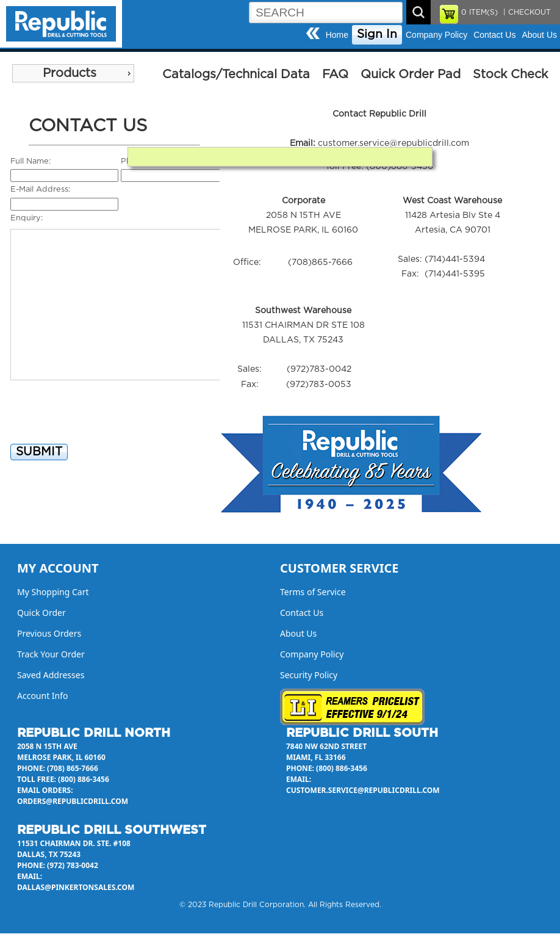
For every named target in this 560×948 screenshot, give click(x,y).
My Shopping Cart (53, 592)
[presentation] (103, 418)
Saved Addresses (51, 675)
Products (70, 73)
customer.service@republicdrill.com (393, 143)
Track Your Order (51, 654)
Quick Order (41, 613)
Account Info (43, 696)
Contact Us (494, 35)
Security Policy (309, 675)
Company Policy (436, 35)
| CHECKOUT (526, 12)
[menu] (73, 73)
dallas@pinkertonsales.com (76, 887)
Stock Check (510, 74)
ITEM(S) (479, 12)
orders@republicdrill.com (73, 801)
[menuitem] (73, 73)
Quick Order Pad (411, 74)
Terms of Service (313, 592)
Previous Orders (49, 633)
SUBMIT (39, 452)
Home (337, 35)
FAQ (335, 74)
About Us (539, 35)
